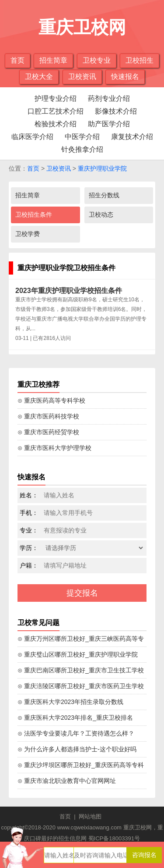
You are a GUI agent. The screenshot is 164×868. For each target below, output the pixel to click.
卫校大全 (39, 77)
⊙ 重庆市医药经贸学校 (48, 432)
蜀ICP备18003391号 (114, 838)
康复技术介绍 (132, 137)
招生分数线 (104, 195)
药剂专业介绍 (109, 98)
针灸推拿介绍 (82, 149)
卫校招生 (140, 60)
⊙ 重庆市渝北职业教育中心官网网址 (67, 781)
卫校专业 (97, 60)
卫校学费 (28, 234)
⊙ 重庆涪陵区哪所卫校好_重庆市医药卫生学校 (81, 686)
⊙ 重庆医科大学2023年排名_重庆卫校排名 (75, 718)
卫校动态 (101, 214)
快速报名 (125, 77)
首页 (17, 60)
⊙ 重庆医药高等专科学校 (51, 400)
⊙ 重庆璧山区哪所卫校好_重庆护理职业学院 (78, 654)
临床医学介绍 (32, 137)
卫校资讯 (82, 77)
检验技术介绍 (56, 124)
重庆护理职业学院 (102, 168)
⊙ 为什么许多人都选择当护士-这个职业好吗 (77, 749)
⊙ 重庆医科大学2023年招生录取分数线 (70, 702)
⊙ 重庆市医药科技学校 (48, 416)
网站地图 (90, 816)
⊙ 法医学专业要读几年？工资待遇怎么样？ (76, 733)
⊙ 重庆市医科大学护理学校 (54, 448)
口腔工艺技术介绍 (56, 111)
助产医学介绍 (109, 124)
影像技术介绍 (116, 111)
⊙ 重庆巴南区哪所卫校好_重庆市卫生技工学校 (81, 670)
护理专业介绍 (56, 98)
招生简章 (53, 60)
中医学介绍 (82, 137)
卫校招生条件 (34, 214)
